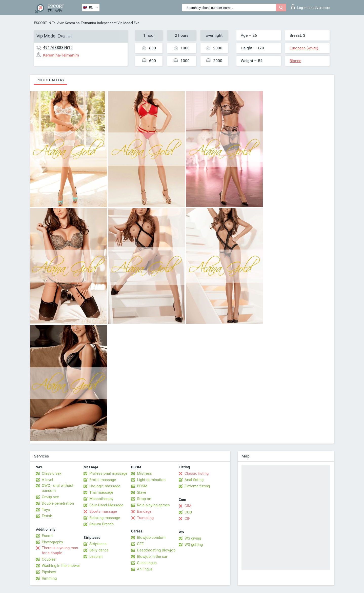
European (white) (304, 48)
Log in (311, 7)
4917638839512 (58, 47)
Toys (46, 510)
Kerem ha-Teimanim (80, 23)
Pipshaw (49, 572)
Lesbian (96, 557)
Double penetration (58, 503)
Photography (52, 542)
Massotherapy (101, 499)
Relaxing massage (105, 518)
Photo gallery (50, 80)
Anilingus (145, 569)
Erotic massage (103, 480)
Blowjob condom (151, 538)
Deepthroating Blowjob (156, 550)
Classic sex (52, 473)
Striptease (98, 544)
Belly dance (99, 550)
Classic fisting (197, 473)
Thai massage (101, 492)
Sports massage (103, 511)
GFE (140, 544)
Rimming (49, 578)
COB (188, 512)
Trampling (145, 518)
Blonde (295, 61)
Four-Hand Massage (106, 505)
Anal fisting (194, 480)
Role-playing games (153, 505)
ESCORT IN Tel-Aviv (49, 23)
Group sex (50, 497)
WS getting (194, 545)
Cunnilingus (147, 563)
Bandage (144, 511)
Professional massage (108, 473)
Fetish (47, 516)
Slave (141, 492)
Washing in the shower (61, 566)
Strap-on (144, 499)
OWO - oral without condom (58, 488)
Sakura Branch (102, 524)
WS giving (193, 538)
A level (47, 480)
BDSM (142, 486)
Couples (49, 559)
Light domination (151, 480)
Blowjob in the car (152, 557)
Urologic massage (105, 486)
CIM (188, 506)
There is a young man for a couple (60, 550)
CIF (187, 519)
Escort (47, 536)
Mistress (144, 473)
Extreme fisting (197, 486)
